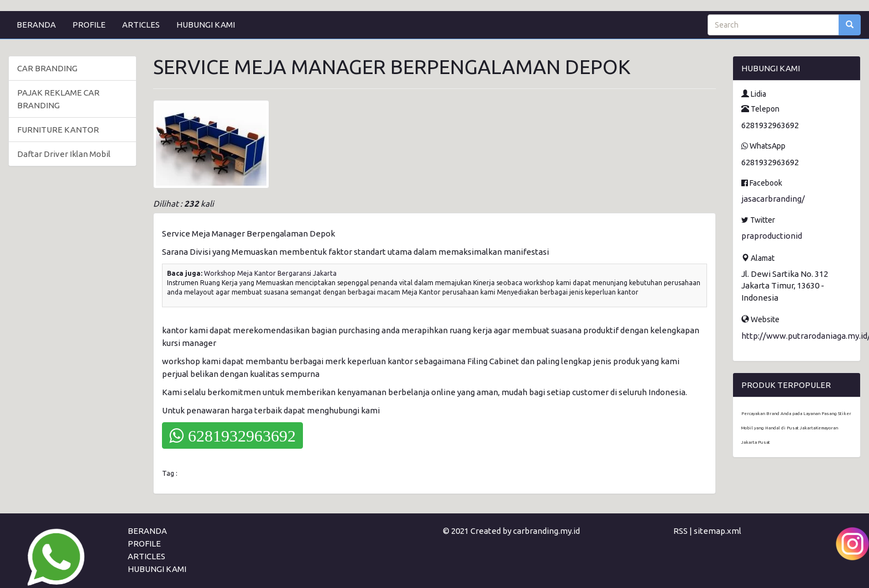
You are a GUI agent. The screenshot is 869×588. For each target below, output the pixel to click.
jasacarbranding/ (773, 199)
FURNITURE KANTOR (58, 130)
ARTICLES (141, 25)
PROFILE (89, 25)
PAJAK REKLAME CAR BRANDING (58, 99)
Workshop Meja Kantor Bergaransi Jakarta (270, 273)
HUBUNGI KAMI (206, 25)
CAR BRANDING (47, 68)
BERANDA (36, 25)
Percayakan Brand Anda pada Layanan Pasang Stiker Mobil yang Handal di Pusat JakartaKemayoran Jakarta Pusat (796, 428)
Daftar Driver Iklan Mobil (64, 154)
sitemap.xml (718, 531)
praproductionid (772, 236)
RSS (680, 531)
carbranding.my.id (546, 531)
